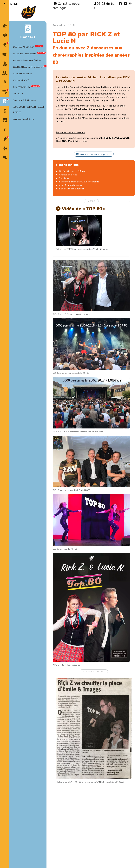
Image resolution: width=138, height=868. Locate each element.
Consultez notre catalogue (66, 6)
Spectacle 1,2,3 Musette (25, 100)
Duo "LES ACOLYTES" (23, 47)
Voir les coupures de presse (94, 154)
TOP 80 (17, 94)
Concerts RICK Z (21, 80)
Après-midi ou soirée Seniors (27, 60)
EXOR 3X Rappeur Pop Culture (28, 67)
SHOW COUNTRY (22, 87)
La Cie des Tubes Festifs (25, 54)
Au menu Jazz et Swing (24, 119)
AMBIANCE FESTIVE (23, 74)
